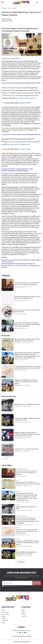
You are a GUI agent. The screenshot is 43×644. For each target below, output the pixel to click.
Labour (4, 390)
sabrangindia (18, 385)
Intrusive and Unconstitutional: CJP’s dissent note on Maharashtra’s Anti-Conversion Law (28, 367)
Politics (16, 314)
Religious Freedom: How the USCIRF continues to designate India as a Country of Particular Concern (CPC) (27, 434)
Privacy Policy (17, 586)
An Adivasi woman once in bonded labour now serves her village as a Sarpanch (27, 284)
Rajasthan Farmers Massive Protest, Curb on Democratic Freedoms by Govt (28, 297)
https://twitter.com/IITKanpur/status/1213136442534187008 (21, 83)
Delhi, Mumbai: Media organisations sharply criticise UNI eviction (27, 553)
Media (14, 8)
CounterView (18, 343)
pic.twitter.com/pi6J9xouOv (21, 144)
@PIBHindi (31, 142)
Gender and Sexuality (21, 516)
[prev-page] (3, 459)
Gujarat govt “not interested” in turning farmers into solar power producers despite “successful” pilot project (27, 325)
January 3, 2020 (25, 103)
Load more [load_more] (21, 562)
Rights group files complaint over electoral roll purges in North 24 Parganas (27, 340)
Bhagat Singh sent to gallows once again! (27, 404)
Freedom (5, 8)
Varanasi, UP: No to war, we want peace (27, 449)
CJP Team (17, 360)
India (10, 8)
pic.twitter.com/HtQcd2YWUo (26, 98)
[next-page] (7, 459)
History (4, 410)
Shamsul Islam (18, 406)
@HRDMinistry (6, 144)
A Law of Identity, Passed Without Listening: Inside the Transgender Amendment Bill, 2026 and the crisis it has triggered (27, 521)
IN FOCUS (6, 336)
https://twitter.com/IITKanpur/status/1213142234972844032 (21, 135)
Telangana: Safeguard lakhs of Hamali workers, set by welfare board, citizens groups (26, 382)
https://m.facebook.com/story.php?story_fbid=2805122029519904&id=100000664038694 (18, 170)
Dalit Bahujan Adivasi (20, 287)
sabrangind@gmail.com (23, 630)
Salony (18, 476)
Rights (4, 350)
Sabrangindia (6, 19)
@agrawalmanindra (12, 142)
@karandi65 (23, 142)
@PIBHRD (37, 142)
